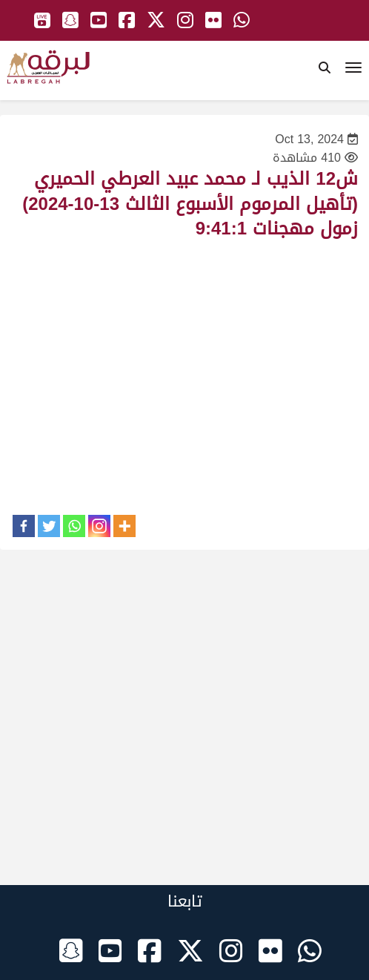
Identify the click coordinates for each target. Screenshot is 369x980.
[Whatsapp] (74, 526)
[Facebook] (24, 526)
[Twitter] (49, 526)
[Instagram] (99, 526)
